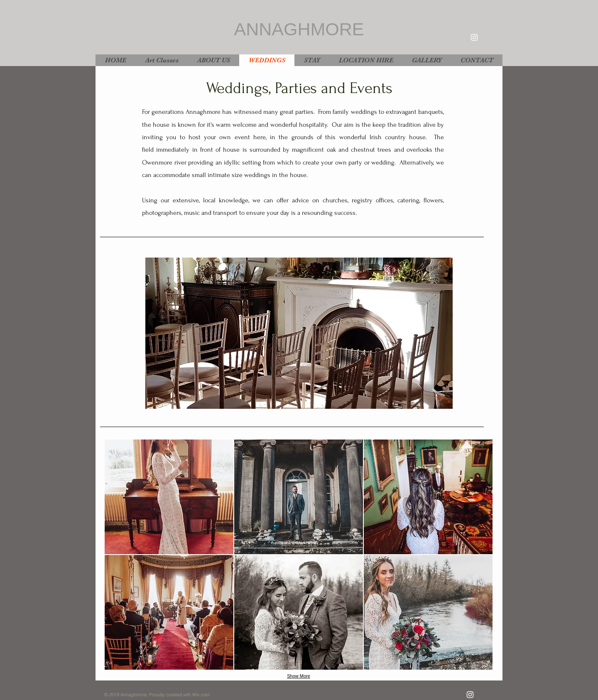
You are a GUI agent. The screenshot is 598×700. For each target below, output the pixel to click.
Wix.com (201, 695)
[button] (299, 333)
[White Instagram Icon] (474, 37)
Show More (299, 676)
